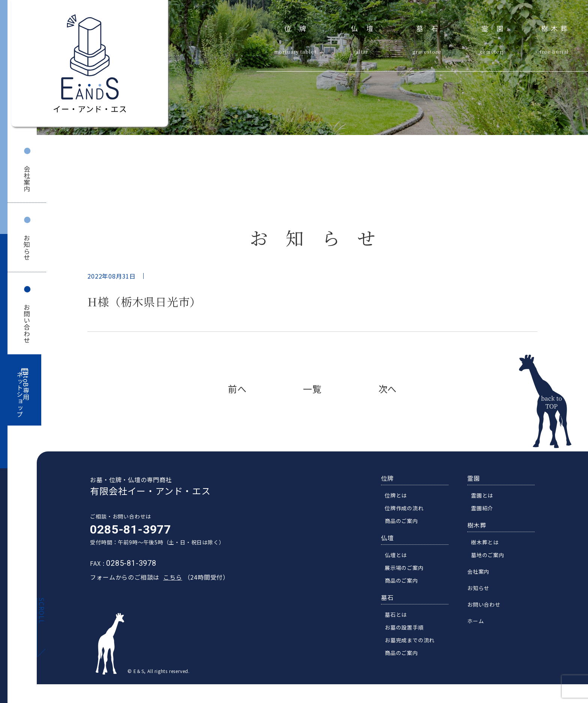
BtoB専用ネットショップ (23, 395)
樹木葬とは (487, 543)
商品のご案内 (404, 522)
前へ (237, 389)
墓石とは (398, 616)
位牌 (299, 27)
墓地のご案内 (490, 556)
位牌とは (398, 496)
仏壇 (366, 27)
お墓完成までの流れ (412, 641)
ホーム (478, 622)
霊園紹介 (485, 509)
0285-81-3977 (128, 531)
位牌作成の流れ (407, 509)
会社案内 (27, 179)
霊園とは (485, 496)
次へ (388, 389)
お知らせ (27, 248)
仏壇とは (398, 556)
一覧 (312, 389)
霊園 (497, 27)
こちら (170, 578)
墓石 (431, 27)
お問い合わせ (27, 324)
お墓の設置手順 (407, 628)
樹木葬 (556, 27)
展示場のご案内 (407, 569)
